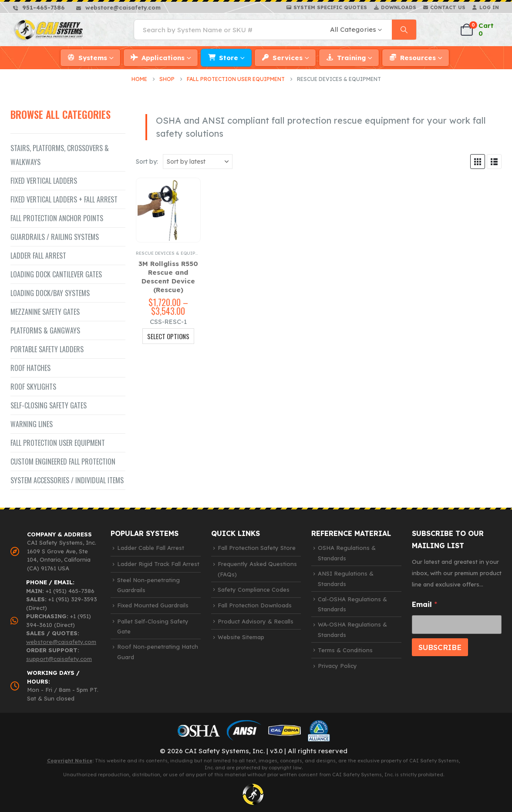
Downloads (399, 7)
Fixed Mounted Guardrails (153, 605)
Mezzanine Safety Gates (45, 312)
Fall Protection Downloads (255, 605)
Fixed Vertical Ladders (44, 181)
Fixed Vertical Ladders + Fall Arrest (64, 199)
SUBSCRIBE (440, 647)
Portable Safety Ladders (47, 349)
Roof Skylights (33, 387)
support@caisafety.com (59, 659)
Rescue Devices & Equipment (172, 253)
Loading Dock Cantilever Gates (56, 274)
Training (351, 58)
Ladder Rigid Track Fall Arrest (158, 564)
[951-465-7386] (39, 7)
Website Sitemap (241, 637)
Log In (489, 7)
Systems (93, 58)
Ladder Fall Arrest (38, 256)
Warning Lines (32, 424)
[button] (478, 162)
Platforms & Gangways (45, 330)
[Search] (404, 30)
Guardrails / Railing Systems (55, 237)
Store (229, 58)
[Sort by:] (198, 162)
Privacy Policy (337, 666)
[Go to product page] (168, 210)
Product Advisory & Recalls (256, 621)
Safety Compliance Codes (254, 590)
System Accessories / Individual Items (67, 480)
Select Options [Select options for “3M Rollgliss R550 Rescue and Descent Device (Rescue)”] (168, 336)
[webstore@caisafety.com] (118, 7)
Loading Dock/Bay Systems (50, 293)
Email (424, 605)
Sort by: (147, 161)
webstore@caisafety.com (61, 642)
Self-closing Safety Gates (49, 405)
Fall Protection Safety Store (257, 548)
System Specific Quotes (330, 7)
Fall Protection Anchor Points (57, 218)
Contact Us (448, 7)
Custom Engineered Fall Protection (63, 462)
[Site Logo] (49, 30)
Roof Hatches (30, 368)
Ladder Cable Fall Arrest (151, 548)
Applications (163, 58)
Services (288, 58)
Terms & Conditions (345, 650)
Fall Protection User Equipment (58, 443)
